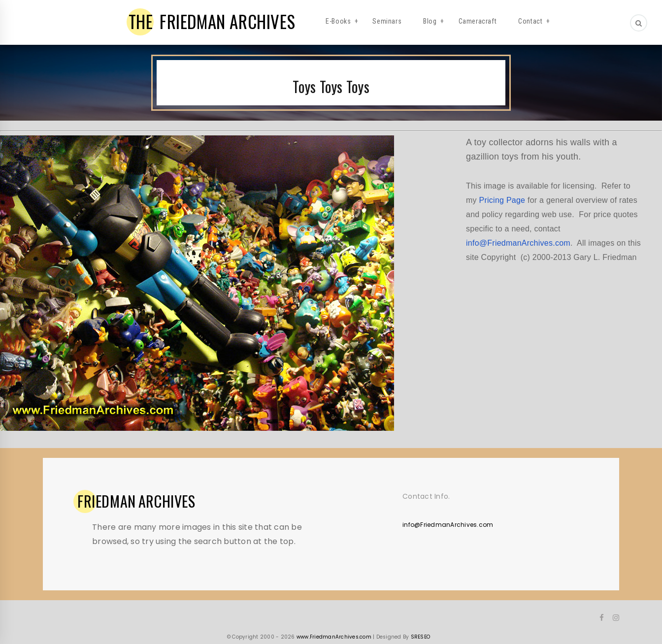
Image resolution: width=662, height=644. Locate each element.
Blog (430, 21)
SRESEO (421, 637)
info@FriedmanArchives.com (518, 243)
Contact (530, 21)
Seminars (387, 21)
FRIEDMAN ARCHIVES (212, 21)
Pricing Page (502, 200)
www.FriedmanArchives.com (334, 637)
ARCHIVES (136, 501)
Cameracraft (478, 21)
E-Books (338, 21)
